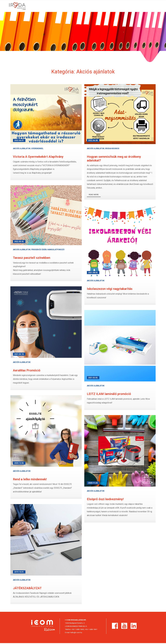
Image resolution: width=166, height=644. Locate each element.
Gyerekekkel (37, 149)
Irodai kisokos (112, 149)
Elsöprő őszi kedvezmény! (105, 500)
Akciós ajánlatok (22, 149)
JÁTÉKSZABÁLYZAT (27, 589)
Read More (94, 195)
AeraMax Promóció (27, 371)
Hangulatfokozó (56, 250)
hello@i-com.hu (76, 633)
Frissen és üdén (39, 250)
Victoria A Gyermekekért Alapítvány (38, 158)
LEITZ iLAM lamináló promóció (109, 395)
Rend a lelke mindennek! (30, 480)
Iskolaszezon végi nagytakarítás (110, 290)
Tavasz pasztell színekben (32, 259)
